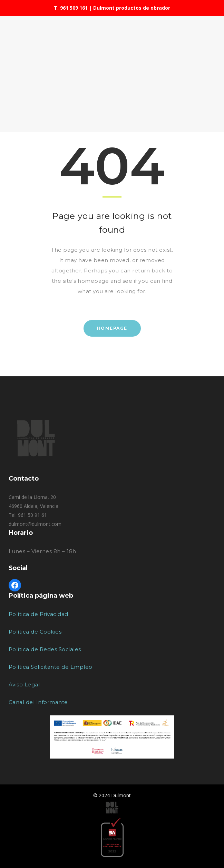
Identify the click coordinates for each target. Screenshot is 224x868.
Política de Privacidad (38, 614)
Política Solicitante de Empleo (51, 667)
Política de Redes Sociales (45, 649)
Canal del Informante (38, 702)
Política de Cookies (35, 632)
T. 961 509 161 (71, 8)
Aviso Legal (24, 684)
